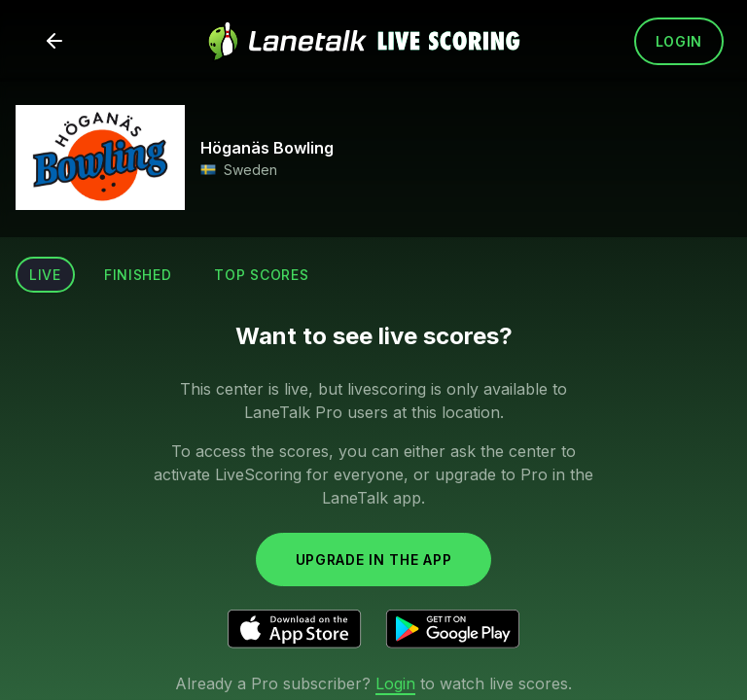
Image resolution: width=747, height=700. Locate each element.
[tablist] (169, 274)
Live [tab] (45, 275)
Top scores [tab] (261, 275)
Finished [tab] (138, 275)
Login (679, 41)
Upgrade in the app (374, 560)
